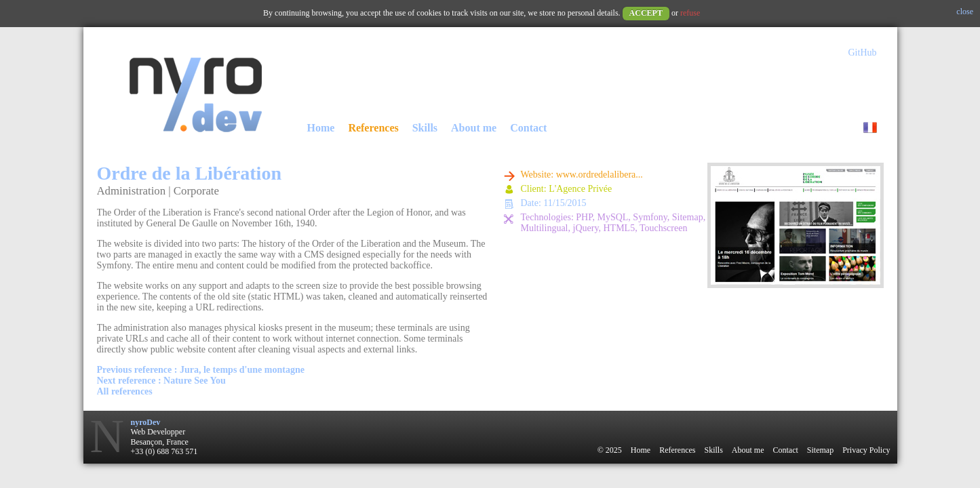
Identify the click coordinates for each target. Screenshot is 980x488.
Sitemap (820, 450)
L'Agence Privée (580, 189)
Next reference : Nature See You (161, 381)
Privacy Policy (866, 450)
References (373, 128)
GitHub (863, 53)
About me (474, 128)
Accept (646, 13)
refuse (690, 13)
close (965, 12)
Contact (528, 128)
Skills (425, 128)
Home (321, 128)
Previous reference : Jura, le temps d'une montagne (201, 370)
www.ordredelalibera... (600, 175)
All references (125, 391)
